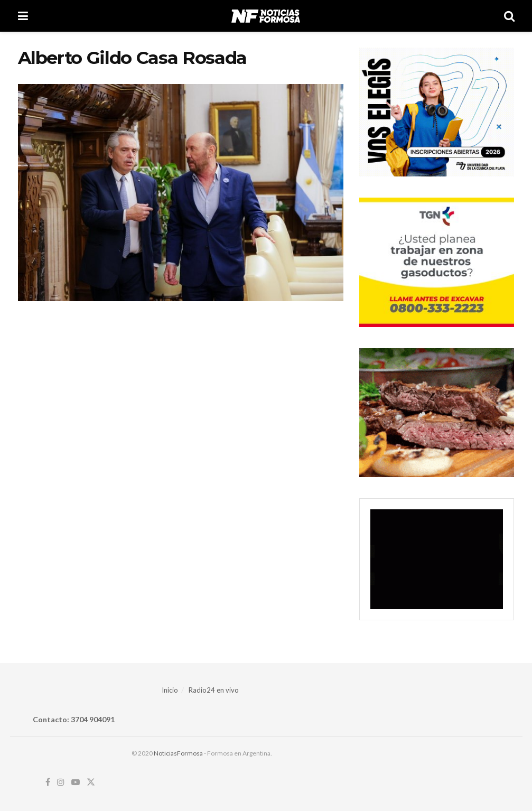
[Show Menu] (23, 16)
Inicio (170, 690)
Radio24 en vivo (214, 690)
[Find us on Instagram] (61, 782)
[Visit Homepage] (265, 16)
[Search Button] (509, 16)
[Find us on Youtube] (76, 782)
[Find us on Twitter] (91, 782)
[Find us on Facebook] (48, 782)
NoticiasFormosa (178, 753)
